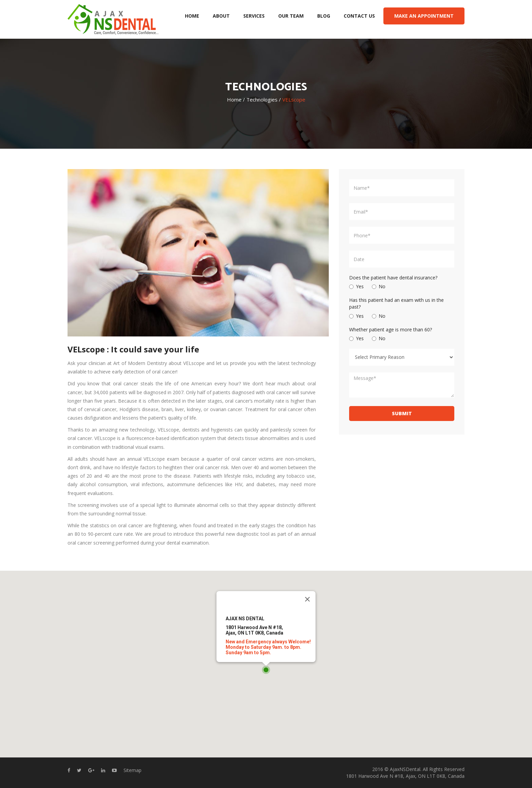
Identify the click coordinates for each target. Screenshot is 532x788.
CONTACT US (359, 16)
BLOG (324, 16)
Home (234, 100)
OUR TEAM (291, 16)
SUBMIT (402, 413)
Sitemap (132, 770)
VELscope (294, 100)
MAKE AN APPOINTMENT (424, 16)
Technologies (262, 100)
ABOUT (221, 16)
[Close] (307, 599)
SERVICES (254, 16)
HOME (192, 16)
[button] (266, 670)
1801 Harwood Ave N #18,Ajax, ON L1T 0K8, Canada (254, 630)
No (379, 286)
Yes (356, 286)
